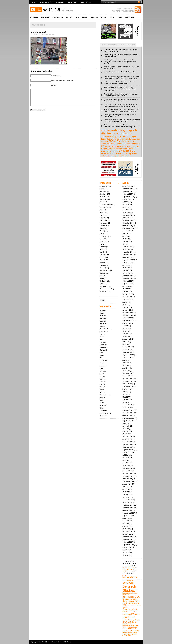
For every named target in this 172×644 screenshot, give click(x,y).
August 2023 (127, 263)
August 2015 (127, 452)
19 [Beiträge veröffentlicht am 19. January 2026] (124, 571)
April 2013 (126, 526)
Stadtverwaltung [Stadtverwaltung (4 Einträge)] (125, 154)
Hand (102, 215)
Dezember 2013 (128, 505)
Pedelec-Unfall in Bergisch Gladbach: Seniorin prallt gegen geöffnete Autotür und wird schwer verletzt (122, 78)
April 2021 (126, 307)
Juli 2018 (125, 360)
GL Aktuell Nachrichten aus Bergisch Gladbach (55, 642)
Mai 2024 (126, 239)
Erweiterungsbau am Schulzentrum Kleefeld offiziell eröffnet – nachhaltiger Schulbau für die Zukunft (121, 110)
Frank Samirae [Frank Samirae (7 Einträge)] (123, 141)
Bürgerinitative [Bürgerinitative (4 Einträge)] (106, 137)
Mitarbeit (72, 2)
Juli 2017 (125, 392)
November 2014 (128, 476)
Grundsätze (46, 2)
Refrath (102, 268)
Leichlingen (104, 236)
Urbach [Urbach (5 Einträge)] (134, 154)
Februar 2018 (127, 373)
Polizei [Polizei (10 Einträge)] (124, 151)
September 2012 (128, 545)
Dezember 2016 (128, 410)
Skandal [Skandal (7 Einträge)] (104, 154)
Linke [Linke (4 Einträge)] (108, 147)
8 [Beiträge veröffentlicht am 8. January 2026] (129, 567)
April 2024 (126, 241)
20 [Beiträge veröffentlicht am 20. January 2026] (125, 571)
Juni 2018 (126, 363)
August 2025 (127, 199)
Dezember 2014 (128, 473)
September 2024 (128, 228)
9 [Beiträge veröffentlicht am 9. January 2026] (131, 567)
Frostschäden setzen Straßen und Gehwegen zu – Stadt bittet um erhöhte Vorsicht (121, 95)
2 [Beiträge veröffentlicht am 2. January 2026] (131, 565)
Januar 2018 (127, 376)
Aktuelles (34, 17)
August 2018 (127, 357)
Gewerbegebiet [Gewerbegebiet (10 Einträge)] (108, 144)
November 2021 (128, 297)
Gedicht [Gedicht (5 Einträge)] (133, 141)
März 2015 (126, 466)
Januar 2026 (127, 186)
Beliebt (103, 45)
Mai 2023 (126, 268)
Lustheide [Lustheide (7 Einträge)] (115, 146)
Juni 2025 (126, 205)
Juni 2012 (126, 553)
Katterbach (103, 226)
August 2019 (127, 339)
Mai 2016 (126, 429)
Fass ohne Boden (106, 205)
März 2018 (126, 371)
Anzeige (102, 189)
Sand (102, 276)
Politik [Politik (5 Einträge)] (118, 151)
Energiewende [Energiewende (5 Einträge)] (135, 139)
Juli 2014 (125, 487)
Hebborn (103, 218)
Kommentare (112, 45)
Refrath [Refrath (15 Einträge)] (131, 151)
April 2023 (126, 270)
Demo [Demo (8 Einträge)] (114, 139)
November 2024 (128, 223)
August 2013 (127, 516)
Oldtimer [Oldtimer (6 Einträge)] (117, 149)
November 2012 (128, 539)
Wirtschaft (129, 17)
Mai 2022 (126, 289)
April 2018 (126, 368)
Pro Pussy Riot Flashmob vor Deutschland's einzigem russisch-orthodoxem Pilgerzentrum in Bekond (120, 62)
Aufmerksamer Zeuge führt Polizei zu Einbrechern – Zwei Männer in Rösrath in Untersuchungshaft (122, 126)
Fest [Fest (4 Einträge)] (115, 141)
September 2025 (128, 197)
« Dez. (125, 575)
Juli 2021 (125, 302)
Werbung (60, 2)
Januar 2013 (127, 534)
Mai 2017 (126, 397)
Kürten (102, 234)
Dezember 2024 (128, 220)
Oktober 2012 (127, 542)
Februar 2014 (127, 500)
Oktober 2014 (127, 479)
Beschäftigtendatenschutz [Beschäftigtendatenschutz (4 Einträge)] (123, 134)
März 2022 (126, 294)
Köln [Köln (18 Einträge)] (103, 146)
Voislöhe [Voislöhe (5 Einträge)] (122, 156)
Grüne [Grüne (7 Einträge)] (118, 144)
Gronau (102, 212)
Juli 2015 (125, 455)
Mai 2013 (126, 524)
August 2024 (127, 231)
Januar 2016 (127, 439)
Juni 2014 (126, 489)
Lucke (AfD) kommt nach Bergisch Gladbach (119, 72)
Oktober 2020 (127, 318)
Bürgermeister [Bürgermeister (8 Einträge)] (118, 136)
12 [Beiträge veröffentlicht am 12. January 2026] (124, 569)
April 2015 (126, 463)
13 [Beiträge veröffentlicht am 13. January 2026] (125, 569)
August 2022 (127, 284)
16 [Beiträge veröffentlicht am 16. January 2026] (131, 569)
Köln (101, 228)
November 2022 (128, 278)
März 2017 (126, 402)
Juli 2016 (125, 423)
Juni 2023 (126, 265)
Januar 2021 (127, 310)
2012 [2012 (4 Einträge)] (103, 131)
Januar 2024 (127, 249)
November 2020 (128, 315)
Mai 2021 (126, 305)
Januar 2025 (127, 218)
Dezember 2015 (128, 442)
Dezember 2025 (128, 189)
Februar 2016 (127, 437)
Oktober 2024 (127, 226)
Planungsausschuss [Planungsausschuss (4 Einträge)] (108, 151)
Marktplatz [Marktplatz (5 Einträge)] (135, 147)
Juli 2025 (125, 202)
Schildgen (103, 281)
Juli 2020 (125, 326)
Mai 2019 (126, 344)
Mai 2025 (126, 207)
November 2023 (128, 255)
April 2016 (126, 431)
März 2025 (126, 212)
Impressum (85, 2)
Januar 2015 (127, 471)
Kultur (69, 17)
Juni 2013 (126, 521)
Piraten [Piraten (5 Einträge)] (130, 149)
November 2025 (128, 191)
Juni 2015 (126, 458)
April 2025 (126, 210)
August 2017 (127, 389)
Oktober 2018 (127, 352)
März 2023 (126, 273)
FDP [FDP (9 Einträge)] (111, 141)
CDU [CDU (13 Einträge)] (127, 136)
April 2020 (126, 334)
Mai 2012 (126, 555)
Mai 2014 (126, 492)
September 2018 (128, 355)
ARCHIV (126, 183)
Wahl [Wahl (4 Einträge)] (127, 156)
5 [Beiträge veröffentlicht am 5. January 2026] (123, 567)
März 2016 (126, 434)
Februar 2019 (127, 347)
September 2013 (128, 513)
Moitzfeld (103, 247)
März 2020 (126, 336)
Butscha (102, 202)
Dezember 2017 (128, 379)
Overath (102, 260)
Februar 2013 (127, 531)
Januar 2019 (127, 350)
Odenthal (103, 257)
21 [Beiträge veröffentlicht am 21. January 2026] (127, 571)
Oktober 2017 (127, 384)
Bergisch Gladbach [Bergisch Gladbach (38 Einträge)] (130, 588)
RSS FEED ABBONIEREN (125, 8)
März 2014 (126, 497)
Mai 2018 (126, 365)
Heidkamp (103, 220)
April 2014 (126, 495)
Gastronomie (58, 17)
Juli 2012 (125, 550)
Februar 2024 (127, 247)
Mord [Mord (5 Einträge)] (103, 149)
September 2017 (128, 386)
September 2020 (128, 321)
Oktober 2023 (127, 257)
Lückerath (103, 241)
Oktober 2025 (127, 194)
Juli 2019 (125, 342)
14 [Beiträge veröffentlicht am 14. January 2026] (127, 569)
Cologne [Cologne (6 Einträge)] (133, 137)
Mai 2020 (126, 331)
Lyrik (101, 244)
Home (34, 2)
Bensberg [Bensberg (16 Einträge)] (120, 130)
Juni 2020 (126, 328)
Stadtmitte (103, 286)
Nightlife (94, 17)
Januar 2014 (127, 502)
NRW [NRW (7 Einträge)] (108, 149)
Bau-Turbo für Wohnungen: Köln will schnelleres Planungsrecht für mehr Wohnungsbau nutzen (120, 105)
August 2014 (127, 484)
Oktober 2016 (127, 415)
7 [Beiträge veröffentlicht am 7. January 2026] (127, 567)
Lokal (77, 17)
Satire (112, 17)
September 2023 (128, 260)
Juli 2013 (125, 518)
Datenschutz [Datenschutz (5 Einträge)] (106, 139)
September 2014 (128, 481)
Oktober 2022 (127, 281)
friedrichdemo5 (38, 32)
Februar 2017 (127, 405)
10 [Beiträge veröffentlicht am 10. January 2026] (133, 567)
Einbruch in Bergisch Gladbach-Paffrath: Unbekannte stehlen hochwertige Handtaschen (122, 121)
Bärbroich (103, 191)
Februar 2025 (127, 215)
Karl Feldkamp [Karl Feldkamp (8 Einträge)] (133, 144)
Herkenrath (103, 223)
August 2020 (127, 323)
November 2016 (128, 413)
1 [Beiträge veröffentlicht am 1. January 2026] (129, 565)
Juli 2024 (125, 234)
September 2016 (128, 418)
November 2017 (128, 381)
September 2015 (128, 450)
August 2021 (127, 299)
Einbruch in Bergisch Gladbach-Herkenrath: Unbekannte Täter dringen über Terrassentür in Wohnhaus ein (120, 89)
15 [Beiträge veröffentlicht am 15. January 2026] (129, 569)
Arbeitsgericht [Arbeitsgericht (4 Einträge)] (110, 131)
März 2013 (126, 529)
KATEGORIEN (105, 183)
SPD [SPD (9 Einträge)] (110, 154)
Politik (103, 17)
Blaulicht (45, 17)
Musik (85, 17)
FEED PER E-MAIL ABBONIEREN (123, 11)
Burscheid (103, 199)
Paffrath (102, 263)
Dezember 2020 (128, 313)
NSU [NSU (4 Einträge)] (112, 149)
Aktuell (122, 45)
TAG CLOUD (131, 45)
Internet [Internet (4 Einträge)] (124, 144)
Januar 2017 (127, 408)
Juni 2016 (126, 426)
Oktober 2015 (127, 447)
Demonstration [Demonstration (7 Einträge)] (123, 139)
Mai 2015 (126, 460)
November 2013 (128, 508)
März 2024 (126, 244)
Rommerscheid (105, 270)
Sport (120, 17)
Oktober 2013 (127, 510)
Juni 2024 (126, 236)
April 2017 (126, 400)
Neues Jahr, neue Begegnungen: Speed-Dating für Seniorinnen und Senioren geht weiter (121, 100)
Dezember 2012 (128, 537)
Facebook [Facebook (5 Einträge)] (105, 141)
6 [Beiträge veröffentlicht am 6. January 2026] (125, 567)
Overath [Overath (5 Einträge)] (124, 149)
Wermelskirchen (105, 289)
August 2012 (127, 547)
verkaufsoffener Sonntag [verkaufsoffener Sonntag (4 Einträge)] (110, 156)
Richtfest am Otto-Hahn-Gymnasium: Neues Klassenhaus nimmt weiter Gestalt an (119, 83)
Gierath (102, 210)
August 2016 (127, 421)
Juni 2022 (126, 286)
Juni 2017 (126, 394)
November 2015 (128, 444)
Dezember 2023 (128, 252)
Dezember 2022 (128, 276)
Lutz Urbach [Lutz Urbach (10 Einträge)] (125, 146)
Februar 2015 (127, 468)
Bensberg (103, 194)
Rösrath (102, 273)
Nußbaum (103, 255)
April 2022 (126, 292)
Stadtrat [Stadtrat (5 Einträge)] (116, 154)
